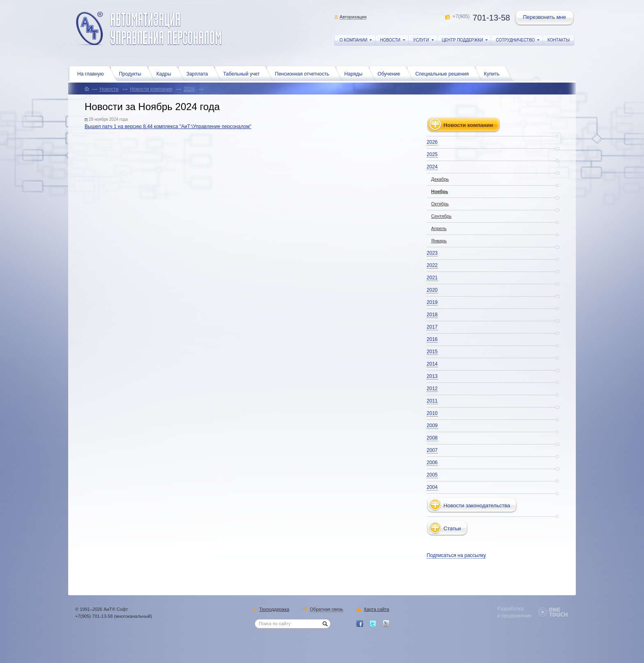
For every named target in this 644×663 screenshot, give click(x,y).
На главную (92, 73)
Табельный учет (243, 73)
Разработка (511, 609)
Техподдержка (274, 610)
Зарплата (199, 73)
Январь (439, 241)
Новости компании (151, 89)
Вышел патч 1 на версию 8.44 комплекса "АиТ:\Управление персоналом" (168, 127)
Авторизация (353, 17)
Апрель (439, 228)
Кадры (166, 73)
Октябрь (440, 204)
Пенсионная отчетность (304, 73)
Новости (109, 89)
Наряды (355, 73)
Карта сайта (376, 610)
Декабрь (440, 179)
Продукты (132, 73)
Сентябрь (441, 216)
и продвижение (515, 616)
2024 (189, 89)
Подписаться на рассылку (456, 555)
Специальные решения (444, 73)
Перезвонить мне (545, 18)
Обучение (391, 73)
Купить (494, 73)
